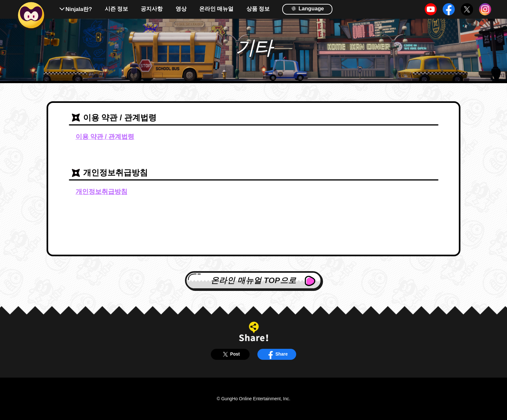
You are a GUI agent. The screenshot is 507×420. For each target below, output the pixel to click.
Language (307, 8)
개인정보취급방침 (102, 192)
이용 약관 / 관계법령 (105, 137)
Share (277, 354)
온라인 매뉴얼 (216, 9)
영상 (181, 9)
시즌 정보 (117, 9)
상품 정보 (258, 9)
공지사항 (152, 9)
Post (230, 354)
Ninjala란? (79, 9)
